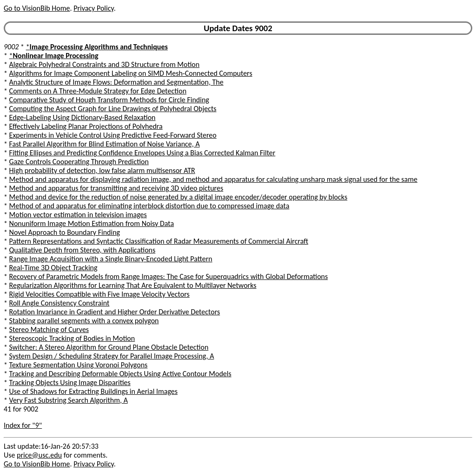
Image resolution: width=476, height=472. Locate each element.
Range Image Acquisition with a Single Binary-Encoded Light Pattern (111, 259)
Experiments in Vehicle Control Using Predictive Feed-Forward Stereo (113, 135)
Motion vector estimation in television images (78, 215)
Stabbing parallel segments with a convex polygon (84, 321)
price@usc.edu (39, 455)
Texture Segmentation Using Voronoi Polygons (79, 365)
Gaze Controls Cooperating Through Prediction (79, 162)
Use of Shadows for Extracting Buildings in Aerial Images (93, 391)
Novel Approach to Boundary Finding (65, 232)
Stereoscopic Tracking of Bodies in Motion (72, 338)
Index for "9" (23, 425)
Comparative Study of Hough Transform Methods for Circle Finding (109, 100)
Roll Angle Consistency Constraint (59, 303)
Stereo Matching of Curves (49, 329)
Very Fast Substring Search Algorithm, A (69, 400)
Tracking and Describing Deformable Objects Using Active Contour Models (120, 374)
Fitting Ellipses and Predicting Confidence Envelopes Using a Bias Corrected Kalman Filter (142, 153)
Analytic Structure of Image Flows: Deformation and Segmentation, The (116, 82)
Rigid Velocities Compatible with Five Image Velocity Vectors (99, 294)
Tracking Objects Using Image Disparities (70, 382)
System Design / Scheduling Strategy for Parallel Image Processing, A (112, 356)
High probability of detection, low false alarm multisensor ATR (102, 170)
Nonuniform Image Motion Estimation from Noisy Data (92, 223)
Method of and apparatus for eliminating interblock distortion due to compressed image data (149, 206)
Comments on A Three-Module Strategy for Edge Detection (98, 91)
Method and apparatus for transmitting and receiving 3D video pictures (116, 188)
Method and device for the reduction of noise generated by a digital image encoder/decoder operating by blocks (178, 197)
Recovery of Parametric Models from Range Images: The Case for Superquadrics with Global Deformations (169, 276)
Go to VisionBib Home (37, 8)
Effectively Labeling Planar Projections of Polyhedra (86, 126)
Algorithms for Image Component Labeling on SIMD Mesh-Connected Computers (131, 73)
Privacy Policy (93, 8)
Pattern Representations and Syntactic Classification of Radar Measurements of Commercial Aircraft (159, 241)
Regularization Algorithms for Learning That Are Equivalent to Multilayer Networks (133, 285)
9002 (11, 47)
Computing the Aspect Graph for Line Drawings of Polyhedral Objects (113, 109)
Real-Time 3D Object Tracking (53, 268)
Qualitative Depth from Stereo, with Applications (83, 250)
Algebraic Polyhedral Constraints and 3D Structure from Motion (105, 64)
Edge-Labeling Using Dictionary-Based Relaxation (83, 117)
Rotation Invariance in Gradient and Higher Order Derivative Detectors (115, 312)
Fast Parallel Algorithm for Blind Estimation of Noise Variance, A (105, 144)
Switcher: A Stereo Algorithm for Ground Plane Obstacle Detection (109, 347)
